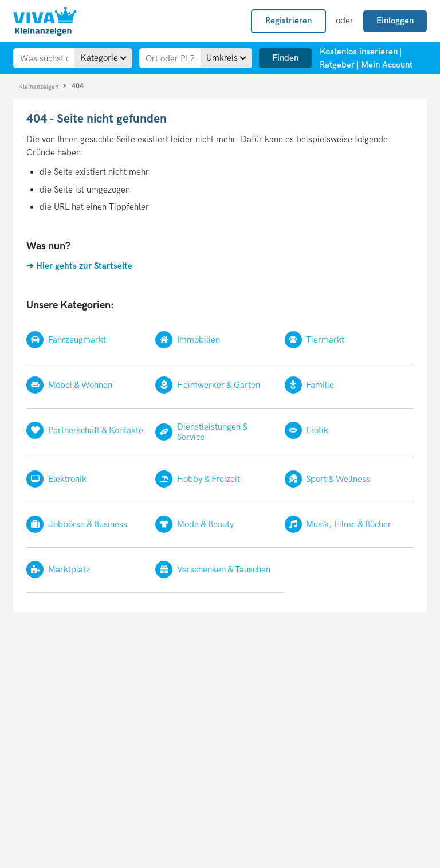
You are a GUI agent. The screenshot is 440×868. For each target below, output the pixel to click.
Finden (285, 58)
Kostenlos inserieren (359, 52)
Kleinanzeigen (39, 86)
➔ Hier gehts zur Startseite (79, 266)
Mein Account (387, 65)
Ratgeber (337, 65)
